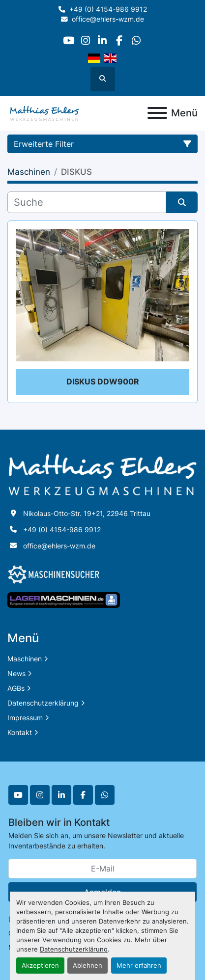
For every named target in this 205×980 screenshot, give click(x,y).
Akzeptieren (40, 966)
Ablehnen (88, 966)
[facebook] (119, 41)
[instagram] (85, 41)
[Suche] (87, 202)
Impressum (25, 718)
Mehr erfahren (139, 966)
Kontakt (20, 732)
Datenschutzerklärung (74, 949)
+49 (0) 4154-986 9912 (108, 9)
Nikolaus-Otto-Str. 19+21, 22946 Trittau (87, 513)
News (16, 673)
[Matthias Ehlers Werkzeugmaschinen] (102, 474)
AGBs (16, 688)
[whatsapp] (136, 41)
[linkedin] (102, 41)
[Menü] (157, 113)
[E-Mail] (102, 869)
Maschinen (25, 659)
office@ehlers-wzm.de (108, 19)
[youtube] (69, 41)
